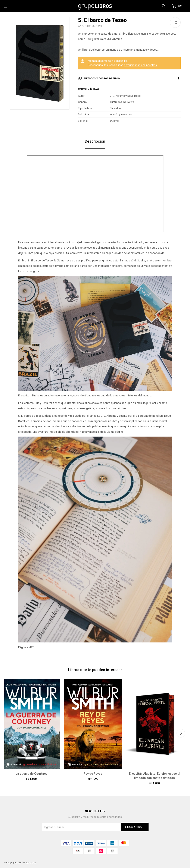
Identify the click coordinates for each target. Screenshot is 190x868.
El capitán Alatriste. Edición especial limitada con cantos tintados (155, 776)
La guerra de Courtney (31, 774)
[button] (181, 733)
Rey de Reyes (93, 774)
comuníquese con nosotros (140, 65)
